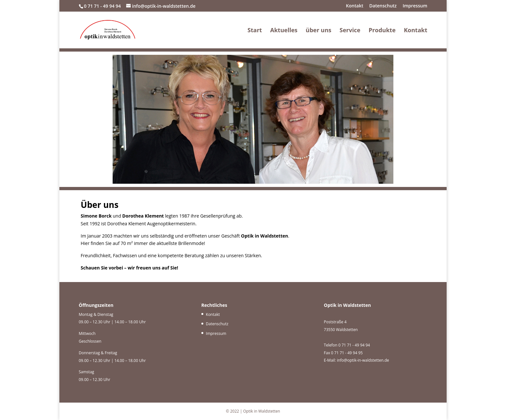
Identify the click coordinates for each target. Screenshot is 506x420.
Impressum (415, 6)
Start (255, 31)
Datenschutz (383, 6)
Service (350, 31)
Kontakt (355, 6)
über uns (318, 31)
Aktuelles (284, 31)
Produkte (382, 31)
